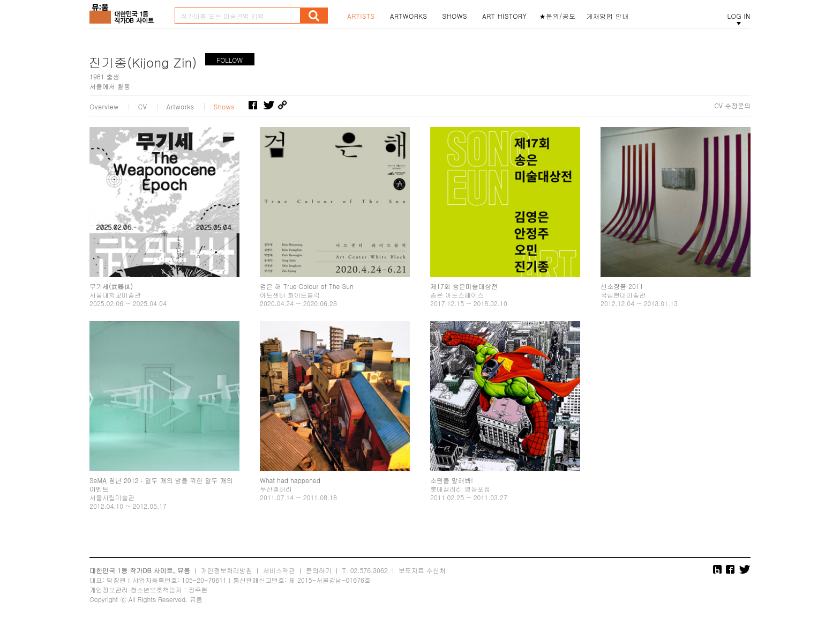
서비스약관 (279, 570)
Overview (104, 107)
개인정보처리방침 (227, 570)
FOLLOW (230, 60)
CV (143, 107)
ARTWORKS (409, 16)
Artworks (181, 107)
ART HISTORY (505, 16)
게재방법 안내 (608, 16)
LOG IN (739, 16)
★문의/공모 (558, 16)
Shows (224, 107)
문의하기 (319, 570)
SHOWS (455, 16)
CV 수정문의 (732, 106)
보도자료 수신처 (422, 570)
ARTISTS (361, 16)
